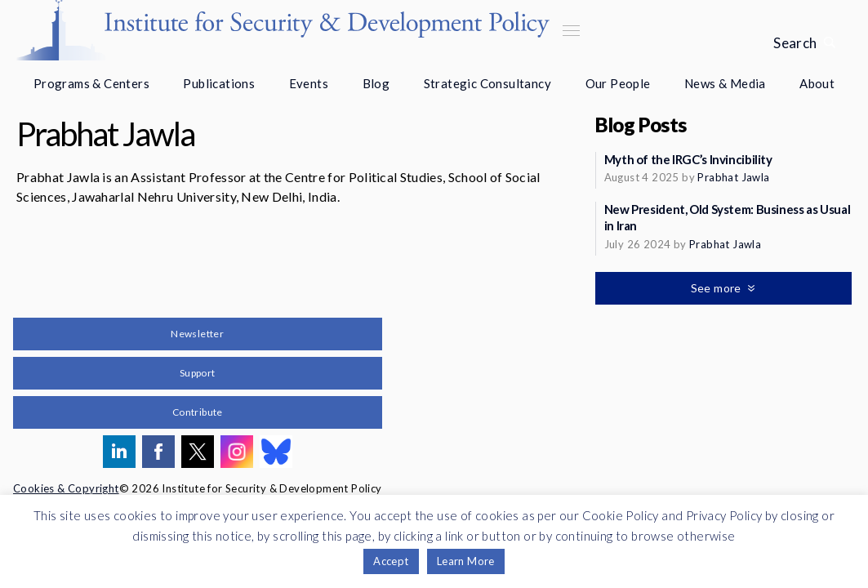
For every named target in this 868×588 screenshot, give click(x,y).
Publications (219, 83)
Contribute (198, 412)
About (817, 83)
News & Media (725, 83)
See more (718, 288)
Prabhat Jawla (733, 177)
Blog (376, 83)
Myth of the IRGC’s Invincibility (688, 159)
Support (198, 373)
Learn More (466, 561)
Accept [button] (391, 561)
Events (309, 83)
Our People (618, 83)
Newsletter (197, 334)
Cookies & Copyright (66, 488)
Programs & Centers (91, 83)
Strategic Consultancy (487, 83)
